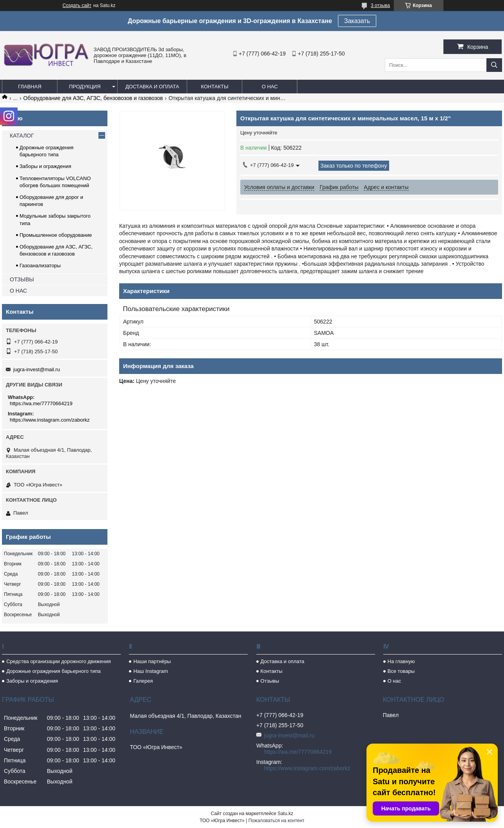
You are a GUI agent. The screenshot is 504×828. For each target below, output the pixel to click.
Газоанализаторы (40, 266)
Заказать (357, 21)
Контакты (214, 87)
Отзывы (270, 681)
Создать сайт (77, 5)
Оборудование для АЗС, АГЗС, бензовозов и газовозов (93, 98)
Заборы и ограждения (45, 166)
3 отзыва (380, 5)
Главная (30, 87)
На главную (401, 661)
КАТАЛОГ (22, 136)
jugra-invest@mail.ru (37, 369)
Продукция (85, 87)
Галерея (143, 681)
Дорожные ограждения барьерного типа (54, 671)
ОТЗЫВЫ (22, 279)
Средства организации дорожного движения (58, 661)
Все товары (401, 671)
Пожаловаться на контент (276, 821)
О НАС (18, 291)
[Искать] (494, 65)
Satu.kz (285, 814)
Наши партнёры (152, 661)
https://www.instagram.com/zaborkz (50, 420)
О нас (270, 87)
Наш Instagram (150, 671)
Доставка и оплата (152, 87)
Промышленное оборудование (56, 235)
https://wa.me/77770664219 (41, 403)
